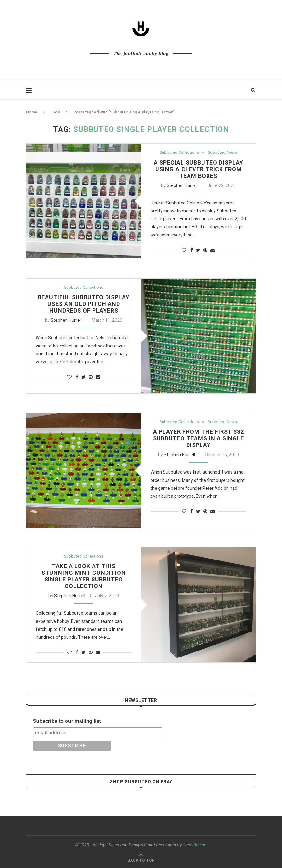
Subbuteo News (223, 152)
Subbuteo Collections (179, 152)
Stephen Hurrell (182, 185)
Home (32, 112)
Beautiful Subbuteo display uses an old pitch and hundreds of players (84, 304)
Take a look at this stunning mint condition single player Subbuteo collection (84, 576)
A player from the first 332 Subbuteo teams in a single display (198, 439)
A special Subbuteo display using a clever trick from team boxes (198, 169)
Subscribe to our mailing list (67, 721)
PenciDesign (195, 845)
